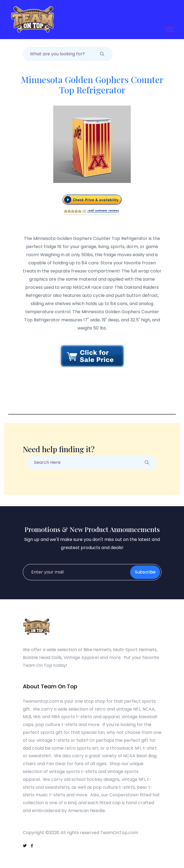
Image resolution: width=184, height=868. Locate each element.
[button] (169, 28)
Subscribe (145, 572)
